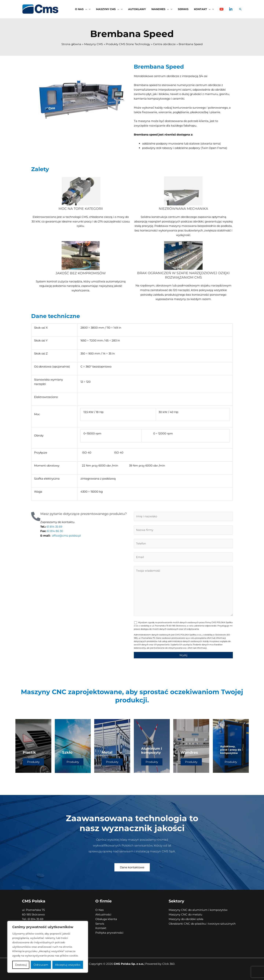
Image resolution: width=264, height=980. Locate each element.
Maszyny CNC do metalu (185, 914)
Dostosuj (21, 965)
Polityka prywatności (109, 933)
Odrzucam (41, 965)
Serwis (100, 924)
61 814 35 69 (54, 527)
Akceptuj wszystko (68, 965)
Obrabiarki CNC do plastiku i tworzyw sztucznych (202, 924)
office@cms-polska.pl (66, 536)
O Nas (99, 910)
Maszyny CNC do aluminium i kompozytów (198, 910)
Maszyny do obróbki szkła (186, 919)
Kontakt (101, 928)
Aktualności (103, 914)
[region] (48, 947)
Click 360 (168, 964)
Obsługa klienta (106, 919)
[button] (85, 9)
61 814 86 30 (55, 531)
